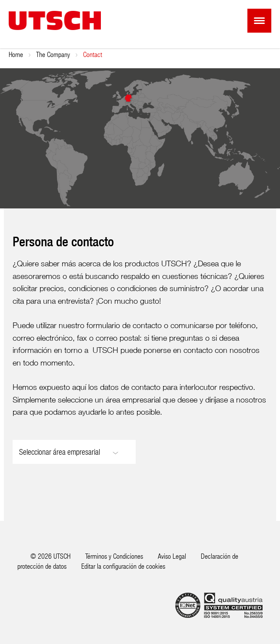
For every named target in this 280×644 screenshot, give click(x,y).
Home (16, 54)
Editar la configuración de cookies (123, 566)
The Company (53, 54)
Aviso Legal (172, 556)
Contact (93, 54)
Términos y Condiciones (114, 556)
